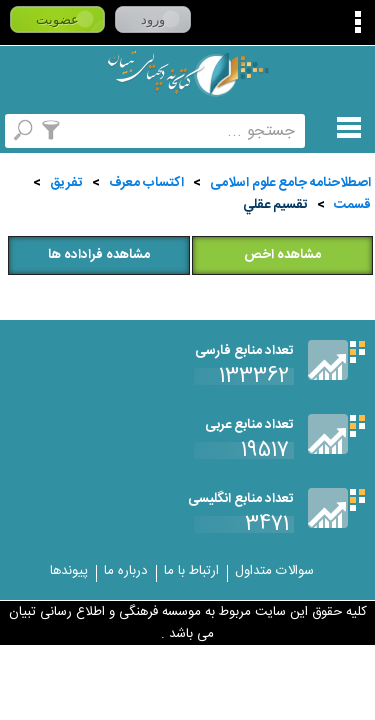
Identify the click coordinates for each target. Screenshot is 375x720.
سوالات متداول (274, 571)
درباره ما (126, 571)
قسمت (352, 205)
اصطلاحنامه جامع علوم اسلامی (290, 183)
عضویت (57, 19)
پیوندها (69, 571)
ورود (153, 19)
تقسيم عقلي (275, 205)
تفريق (66, 183)
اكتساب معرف (146, 183)
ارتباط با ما (191, 571)
